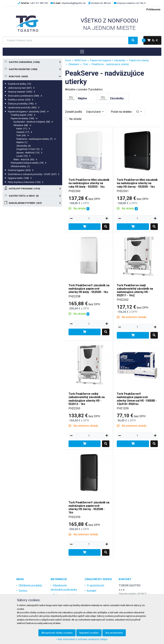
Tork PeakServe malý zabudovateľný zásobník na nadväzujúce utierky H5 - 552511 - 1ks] (135, 290)
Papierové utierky (24, 118)
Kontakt (92, 591)
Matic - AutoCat (25, 159)
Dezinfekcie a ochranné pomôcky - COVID (34, 174)
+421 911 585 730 (39, 3)
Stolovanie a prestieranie (25, 96)
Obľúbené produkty (30, 585)
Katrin (23, 129)
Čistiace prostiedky (22, 104)
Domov (23, 591)
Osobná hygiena (21, 170)
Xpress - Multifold (29, 153)
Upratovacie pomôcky (24, 108)
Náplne (22, 142)
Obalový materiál (21, 92)
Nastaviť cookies (89, 633)
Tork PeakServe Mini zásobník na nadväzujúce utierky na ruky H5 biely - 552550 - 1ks (89, 183)
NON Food (32, 77)
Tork (23, 135)
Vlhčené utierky (20, 166)
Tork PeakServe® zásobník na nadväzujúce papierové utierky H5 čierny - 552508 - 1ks (89, 508)
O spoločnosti (95, 585)
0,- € (151, 40)
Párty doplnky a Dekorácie (26, 182)
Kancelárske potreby (32, 203)
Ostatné (24, 132)
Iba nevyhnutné (114, 633)
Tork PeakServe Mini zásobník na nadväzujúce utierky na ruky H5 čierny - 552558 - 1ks (137, 183)
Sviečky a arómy (21, 100)
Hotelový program (32, 189)
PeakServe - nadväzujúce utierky (36, 139)
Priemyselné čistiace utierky (29, 163)
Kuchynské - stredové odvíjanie (33, 122)
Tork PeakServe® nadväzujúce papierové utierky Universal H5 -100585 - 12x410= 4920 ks (137, 399)
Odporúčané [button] (94, 112)
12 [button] (138, 112)
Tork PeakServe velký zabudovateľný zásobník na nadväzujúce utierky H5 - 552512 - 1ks (87, 399)
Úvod (68, 60)
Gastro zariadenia (32, 62)
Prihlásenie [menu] (153, 10)
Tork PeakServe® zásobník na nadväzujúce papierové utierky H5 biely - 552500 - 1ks (89, 289)
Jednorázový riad (21, 88)
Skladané (22, 125)
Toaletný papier (23, 115)
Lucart (23, 156)
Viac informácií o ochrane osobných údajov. (82, 639)
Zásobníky (24, 146)
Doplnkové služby (19, 84)
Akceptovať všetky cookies (57, 633)
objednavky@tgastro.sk (73, 3)
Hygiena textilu (20, 178)
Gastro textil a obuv (32, 196)
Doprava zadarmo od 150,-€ (131, 3)
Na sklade (75, 119)
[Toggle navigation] (82, 52)
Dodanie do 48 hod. (101, 3)
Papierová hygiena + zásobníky (28, 112)
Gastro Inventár (32, 69)
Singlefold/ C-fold (29, 149)
